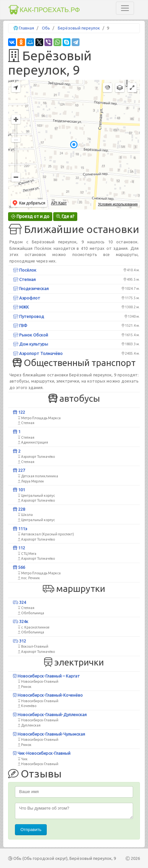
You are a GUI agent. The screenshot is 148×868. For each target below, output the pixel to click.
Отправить (31, 830)
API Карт (59, 203)
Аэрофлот (27, 298)
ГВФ (20, 325)
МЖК (21, 307)
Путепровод (29, 316)
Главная (26, 28)
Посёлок (25, 270)
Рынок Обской (31, 335)
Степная (24, 279)
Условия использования (118, 204)
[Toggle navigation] (125, 8)
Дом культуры (31, 344)
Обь (46, 28)
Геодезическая (31, 288)
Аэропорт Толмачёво (38, 353)
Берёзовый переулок (79, 28)
